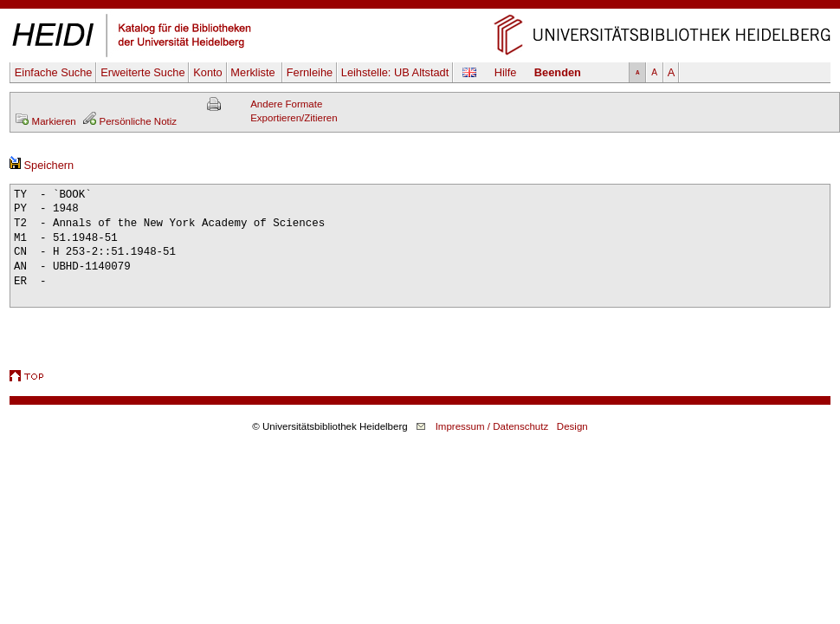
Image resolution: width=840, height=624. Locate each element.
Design (572, 426)
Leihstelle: (395, 72)
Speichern (42, 165)
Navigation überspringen (420, 6)
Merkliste (254, 72)
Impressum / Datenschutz (492, 426)
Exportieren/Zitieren (294, 118)
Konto (207, 72)
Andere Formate (286, 104)
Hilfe (506, 72)
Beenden (558, 72)
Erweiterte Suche (142, 72)
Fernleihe (310, 72)
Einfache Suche (54, 72)
